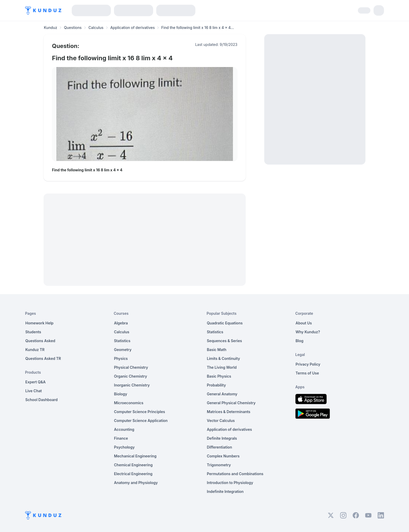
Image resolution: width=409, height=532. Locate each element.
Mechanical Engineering (135, 456)
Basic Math (217, 350)
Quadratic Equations (225, 323)
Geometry (123, 350)
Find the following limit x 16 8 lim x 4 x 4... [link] (198, 28)
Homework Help (39, 323)
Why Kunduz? (308, 332)
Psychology (124, 447)
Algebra (121, 323)
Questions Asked (40, 341)
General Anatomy (222, 394)
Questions (73, 28)
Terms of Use (307, 373)
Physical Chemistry (131, 367)
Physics (121, 358)
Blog (299, 341)
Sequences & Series (224, 341)
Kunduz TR (35, 350)
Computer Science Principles (140, 412)
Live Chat (34, 391)
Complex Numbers (223, 456)
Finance (121, 438)
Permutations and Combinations (235, 474)
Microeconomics (129, 403)
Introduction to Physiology (230, 483)
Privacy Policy (308, 364)
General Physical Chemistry (231, 403)
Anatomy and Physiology (136, 483)
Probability (216, 385)
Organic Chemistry (131, 376)
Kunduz (50, 28)
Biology (121, 394)
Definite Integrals (222, 438)
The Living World (222, 367)
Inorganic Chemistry (132, 385)
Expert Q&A (35, 382)
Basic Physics (219, 376)
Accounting (124, 429)
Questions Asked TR (43, 358)
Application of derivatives (133, 28)
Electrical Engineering (133, 474)
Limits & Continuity (223, 358)
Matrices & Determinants (229, 412)
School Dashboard (41, 400)
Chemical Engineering (133, 465)
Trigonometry (219, 465)
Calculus (96, 28)
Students (33, 332)
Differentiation (219, 447)
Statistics (122, 341)
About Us (304, 323)
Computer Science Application (141, 421)
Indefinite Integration (225, 491)
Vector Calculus (221, 421)
